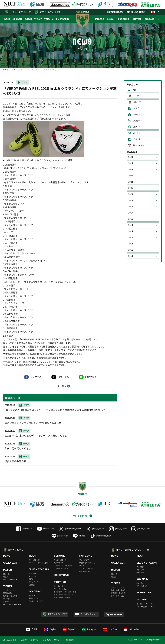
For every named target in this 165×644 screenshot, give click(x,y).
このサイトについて (30, 640)
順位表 (6, 577)
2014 (131, 231)
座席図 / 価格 (8, 593)
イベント (137, 139)
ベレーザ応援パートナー (145, 607)
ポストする (63, 377)
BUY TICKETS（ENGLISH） (13, 604)
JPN (156, 12)
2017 (131, 213)
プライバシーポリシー (52, 640)
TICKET (38, 19)
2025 (131, 163)
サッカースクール (60, 560)
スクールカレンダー (61, 568)
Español (69, 629)
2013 (131, 237)
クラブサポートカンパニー (63, 595)
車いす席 (6, 599)
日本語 (32, 629)
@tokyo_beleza (95, 529)
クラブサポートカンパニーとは (65, 592)
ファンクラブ (84, 560)
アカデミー (138, 121)
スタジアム (33, 576)
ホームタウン (139, 115)
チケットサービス (117, 596)
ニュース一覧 (17, 70)
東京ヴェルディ (16, 550)
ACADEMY (99, 19)
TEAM (47, 19)
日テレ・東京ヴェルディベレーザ (132, 550)
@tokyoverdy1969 (101, 536)
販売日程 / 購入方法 (10, 596)
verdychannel (46, 529)
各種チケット (8, 602)
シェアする (36, 377)
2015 (131, 225)
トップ (136, 96)
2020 (131, 194)
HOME (6, 70)
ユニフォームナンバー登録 (38, 563)
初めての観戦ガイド (10, 580)
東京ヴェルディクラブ (50, 12)
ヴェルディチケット (89, 614)
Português (89, 629)
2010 (131, 256)
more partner (81, 516)
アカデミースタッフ (36, 601)
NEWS (7, 19)
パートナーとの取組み (62, 597)
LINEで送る (91, 377)
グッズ (82, 566)
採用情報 (70, 640)
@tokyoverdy (60, 536)
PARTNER (137, 19)
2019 (131, 200)
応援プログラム (85, 571)
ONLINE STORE (138, 12)
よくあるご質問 (10, 640)
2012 (131, 244)
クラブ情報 (33, 573)
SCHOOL (111, 19)
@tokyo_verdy (118, 529)
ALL (135, 90)
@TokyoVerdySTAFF (70, 529)
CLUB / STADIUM (61, 19)
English (50, 629)
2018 (131, 207)
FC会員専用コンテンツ (87, 563)
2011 (131, 250)
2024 (131, 169)
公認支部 (32, 585)
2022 (131, 182)
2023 (131, 176)
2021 (131, 188)
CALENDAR (18, 19)
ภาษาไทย (110, 629)
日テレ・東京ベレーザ (21, 12)
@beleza (79, 536)
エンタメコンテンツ (86, 568)
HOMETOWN (124, 19)
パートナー (138, 133)
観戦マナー (33, 579)
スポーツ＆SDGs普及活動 (63, 566)
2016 (131, 219)
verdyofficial (24, 529)
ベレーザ (137, 102)
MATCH (29, 19)
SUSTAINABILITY (115, 12)
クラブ (24, 82)
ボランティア (33, 582)
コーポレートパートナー (63, 586)
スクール (137, 127)
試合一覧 (6, 574)
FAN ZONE (150, 19)
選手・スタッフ (34, 560)
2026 (131, 157)
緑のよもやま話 (140, 145)
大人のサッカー (59, 563)
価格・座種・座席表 (118, 590)
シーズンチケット (10, 590)
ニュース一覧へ (58, 386)
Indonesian (131, 629)
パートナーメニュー (61, 589)
